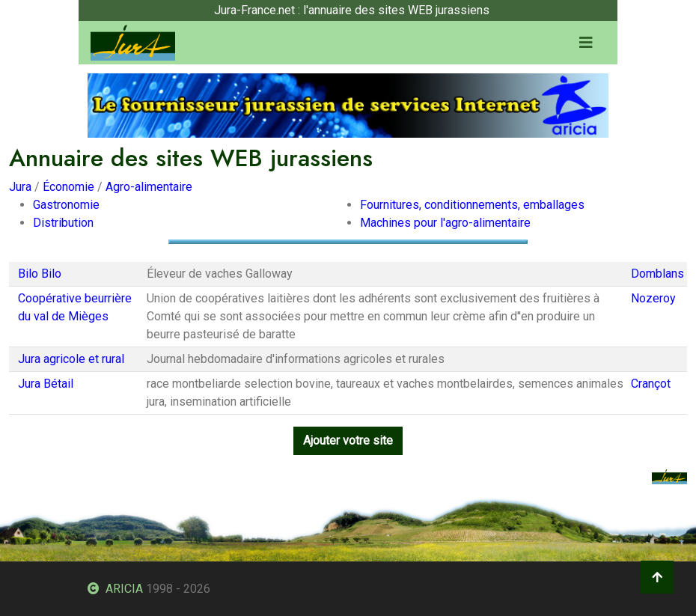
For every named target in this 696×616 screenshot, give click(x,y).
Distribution (63, 223)
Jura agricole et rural (71, 359)
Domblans (657, 274)
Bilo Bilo (40, 274)
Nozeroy (653, 298)
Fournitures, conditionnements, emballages (472, 205)
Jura (20, 187)
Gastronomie (66, 205)
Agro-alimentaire (149, 187)
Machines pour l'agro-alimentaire (445, 223)
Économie (68, 187)
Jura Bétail (46, 384)
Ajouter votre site (348, 440)
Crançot (651, 384)
